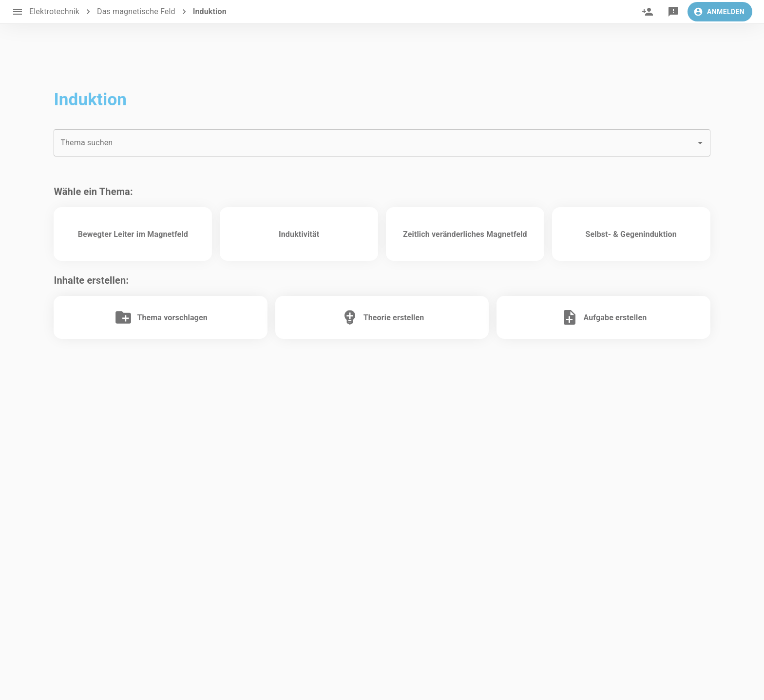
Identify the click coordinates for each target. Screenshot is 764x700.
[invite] (648, 12)
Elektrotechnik (54, 11)
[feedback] (673, 12)
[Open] (700, 143)
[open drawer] (18, 12)
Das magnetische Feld (136, 11)
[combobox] (382, 143)
